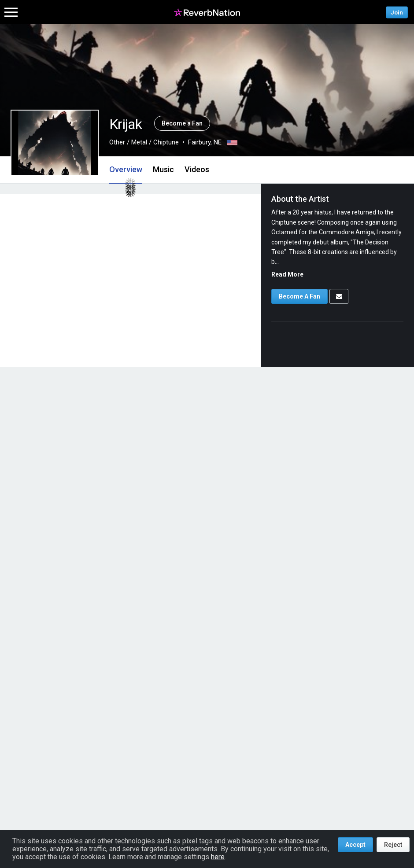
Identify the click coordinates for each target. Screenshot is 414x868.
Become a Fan (182, 123)
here (218, 857)
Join (397, 12)
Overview (126, 169)
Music (163, 169)
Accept (355, 845)
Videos (197, 169)
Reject (393, 845)
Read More (287, 274)
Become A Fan (299, 296)
